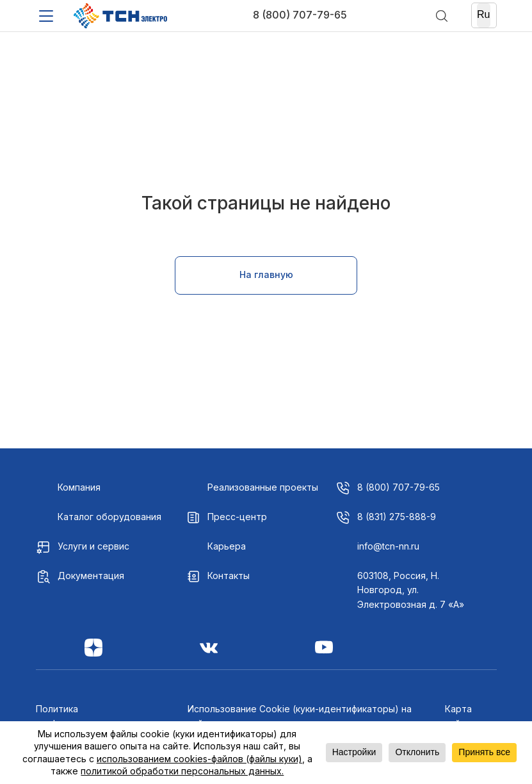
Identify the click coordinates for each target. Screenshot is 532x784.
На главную (266, 274)
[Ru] (484, 15)
